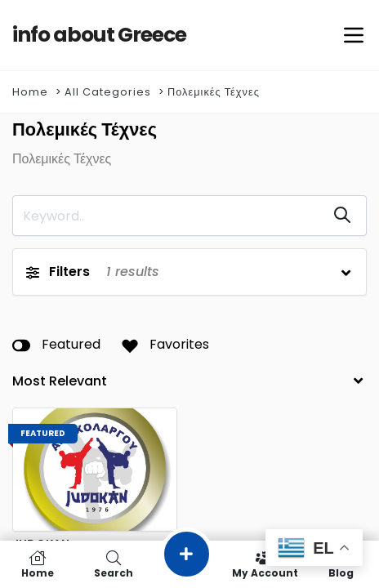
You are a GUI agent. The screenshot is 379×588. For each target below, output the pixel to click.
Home (30, 92)
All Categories (108, 92)
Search (114, 564)
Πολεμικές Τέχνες (214, 92)
